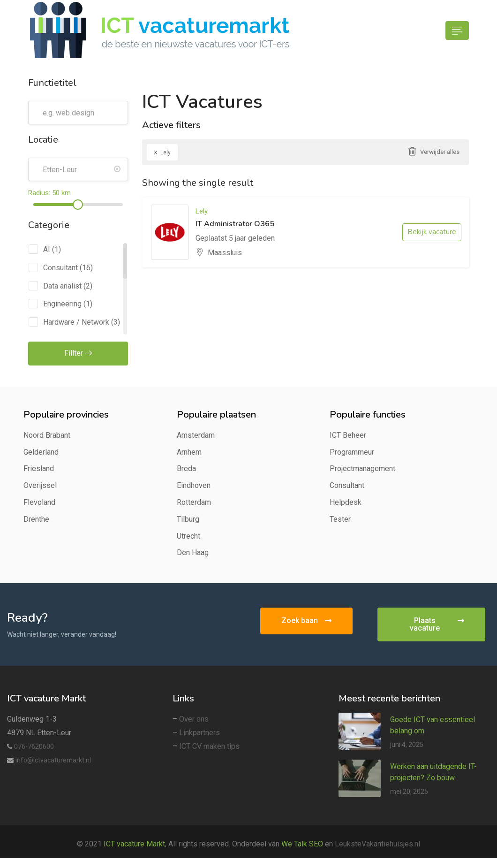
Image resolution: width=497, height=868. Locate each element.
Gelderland (41, 452)
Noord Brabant (47, 435)
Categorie (49, 225)
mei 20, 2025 (409, 792)
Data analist (62, 286)
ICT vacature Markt (134, 844)
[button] (306, 621)
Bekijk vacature (432, 232)
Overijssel (40, 485)
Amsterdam (196, 435)
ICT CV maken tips (209, 746)
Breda (186, 468)
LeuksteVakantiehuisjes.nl (377, 844)
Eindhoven (194, 485)
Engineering (62, 304)
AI (47, 249)
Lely (162, 152)
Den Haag (193, 552)
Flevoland (39, 502)
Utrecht (188, 536)
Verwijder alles (440, 152)
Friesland (39, 468)
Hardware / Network (76, 322)
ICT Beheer (348, 435)
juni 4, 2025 (407, 745)
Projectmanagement (362, 468)
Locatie (43, 140)
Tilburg (188, 519)
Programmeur (352, 452)
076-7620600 (34, 746)
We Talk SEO (302, 844)
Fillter (78, 353)
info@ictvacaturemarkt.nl (53, 760)
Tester (340, 519)
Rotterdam (194, 502)
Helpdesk (346, 502)
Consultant (60, 268)
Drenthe (36, 519)
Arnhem (189, 452)
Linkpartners (200, 733)
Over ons (194, 719)
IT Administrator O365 (235, 224)
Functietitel (52, 83)
